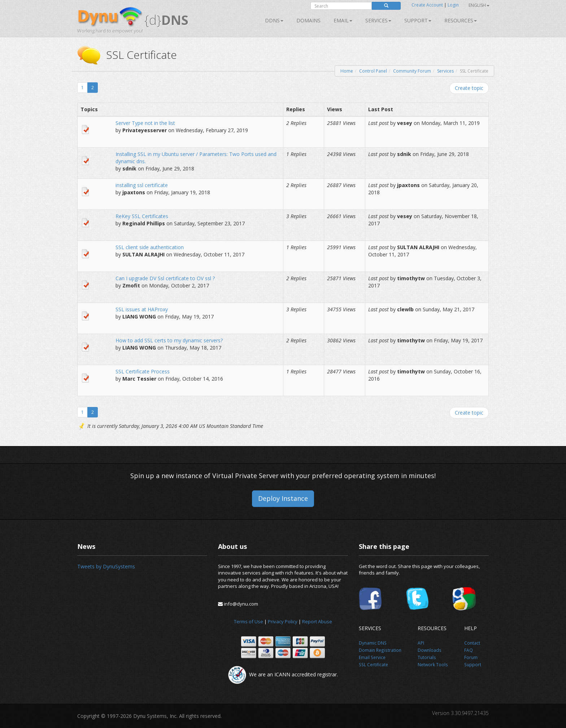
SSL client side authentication (150, 247)
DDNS (274, 20)
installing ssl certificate (142, 185)
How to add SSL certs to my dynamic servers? (169, 340)
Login (453, 5)
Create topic (469, 88)
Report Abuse (317, 621)
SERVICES (378, 20)
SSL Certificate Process (143, 371)
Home (347, 71)
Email (343, 20)
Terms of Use (249, 621)
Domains (308, 20)
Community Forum (412, 71)
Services (445, 71)
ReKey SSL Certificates (142, 216)
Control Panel (373, 71)
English (479, 5)
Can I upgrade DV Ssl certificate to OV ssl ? (165, 278)
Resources (461, 20)
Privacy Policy (283, 621)
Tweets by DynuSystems (106, 566)
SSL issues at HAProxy (142, 309)
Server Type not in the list (145, 123)
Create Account (427, 5)
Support (418, 20)
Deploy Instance (283, 498)
